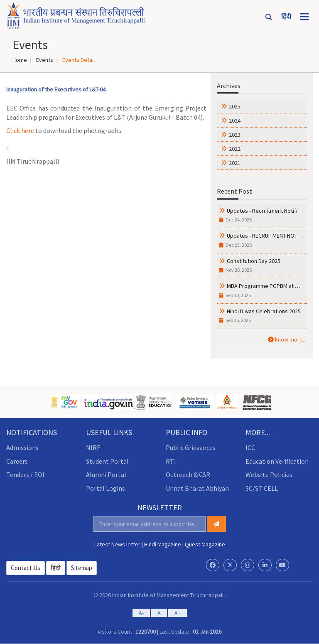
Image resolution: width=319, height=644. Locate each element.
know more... (287, 339)
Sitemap (82, 567)
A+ (178, 613)
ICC (250, 447)
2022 (235, 148)
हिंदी (56, 567)
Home (20, 59)
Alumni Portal (106, 474)
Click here (20, 130)
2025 (235, 106)
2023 (235, 134)
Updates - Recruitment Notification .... (273, 210)
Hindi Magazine (163, 544)
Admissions (22, 447)
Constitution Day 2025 (254, 261)
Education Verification (277, 461)
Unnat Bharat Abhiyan (197, 488)
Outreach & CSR (188, 474)
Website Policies (269, 474)
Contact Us (26, 567)
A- (141, 613)
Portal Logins (106, 488)
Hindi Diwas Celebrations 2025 (264, 311)
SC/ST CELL (262, 488)
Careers (17, 461)
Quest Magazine (205, 544)
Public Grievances (191, 447)
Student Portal (107, 461)
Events (45, 59)
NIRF (93, 447)
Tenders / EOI (25, 474)
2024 (235, 120)
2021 (235, 162)
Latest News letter (117, 544)
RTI (171, 461)
